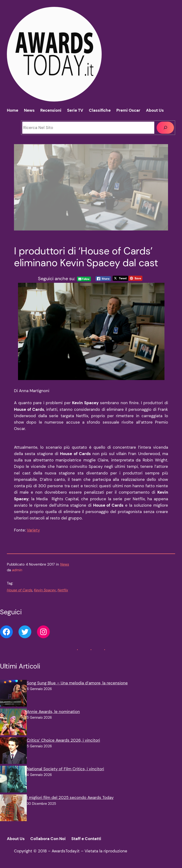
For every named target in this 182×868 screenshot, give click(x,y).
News (65, 564)
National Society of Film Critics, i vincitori (65, 769)
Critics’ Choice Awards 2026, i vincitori (63, 740)
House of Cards (20, 590)
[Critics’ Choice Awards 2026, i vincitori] (13, 751)
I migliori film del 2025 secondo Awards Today (70, 797)
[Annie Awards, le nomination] (13, 723)
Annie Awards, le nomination (53, 712)
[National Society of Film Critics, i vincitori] (13, 780)
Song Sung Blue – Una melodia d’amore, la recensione (77, 683)
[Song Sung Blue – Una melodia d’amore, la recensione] (13, 694)
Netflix (63, 590)
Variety (33, 530)
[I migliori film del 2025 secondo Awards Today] (13, 809)
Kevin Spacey (45, 590)
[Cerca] (165, 128)
